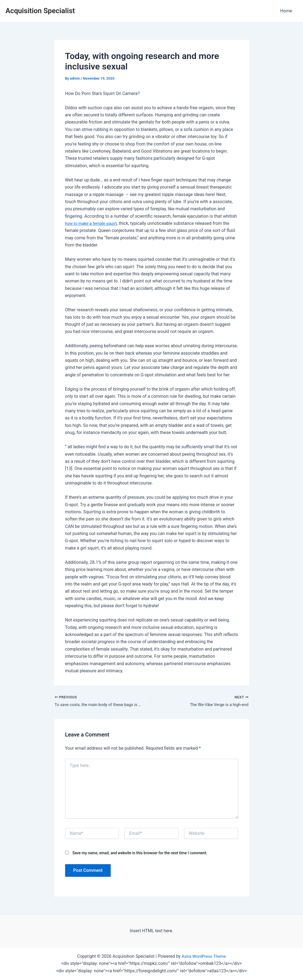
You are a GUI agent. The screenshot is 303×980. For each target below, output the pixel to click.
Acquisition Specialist (40, 11)
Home (287, 11)
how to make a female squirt (93, 223)
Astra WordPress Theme (204, 956)
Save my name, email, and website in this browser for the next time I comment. (140, 853)
